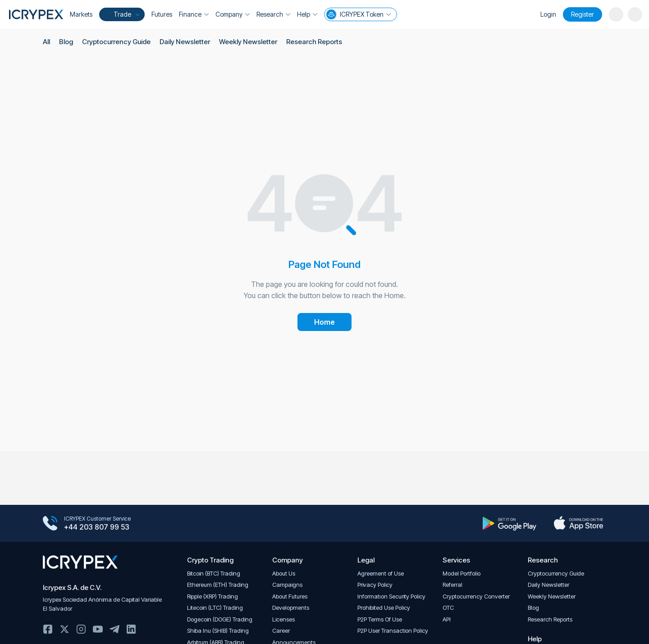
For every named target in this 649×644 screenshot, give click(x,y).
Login (548, 14)
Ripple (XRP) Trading (213, 596)
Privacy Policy (375, 585)
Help (307, 14)
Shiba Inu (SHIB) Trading (218, 631)
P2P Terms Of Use (380, 619)
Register (583, 14)
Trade (121, 14)
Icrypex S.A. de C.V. (72, 587)
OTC (448, 608)
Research (273, 14)
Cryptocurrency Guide (116, 42)
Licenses (283, 619)
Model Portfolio (462, 574)
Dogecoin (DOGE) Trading (220, 619)
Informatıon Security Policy (391, 596)
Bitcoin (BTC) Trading (214, 574)
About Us (284, 574)
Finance (194, 14)
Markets (81, 14)
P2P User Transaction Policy (393, 631)
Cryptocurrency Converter (476, 596)
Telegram (114, 629)
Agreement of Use (381, 574)
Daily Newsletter (185, 42)
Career (281, 631)
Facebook (48, 629)
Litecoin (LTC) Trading (215, 608)
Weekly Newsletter (247, 42)
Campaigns (287, 585)
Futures (162, 14)
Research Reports (313, 42)
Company (233, 14)
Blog (66, 42)
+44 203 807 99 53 (97, 527)
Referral (452, 585)
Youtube (98, 629)
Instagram (81, 629)
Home (324, 322)
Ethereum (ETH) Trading (218, 585)
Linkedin (131, 629)
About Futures (290, 596)
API (447, 619)
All (46, 42)
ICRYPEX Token (358, 14)
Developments (291, 608)
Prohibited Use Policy (384, 608)
